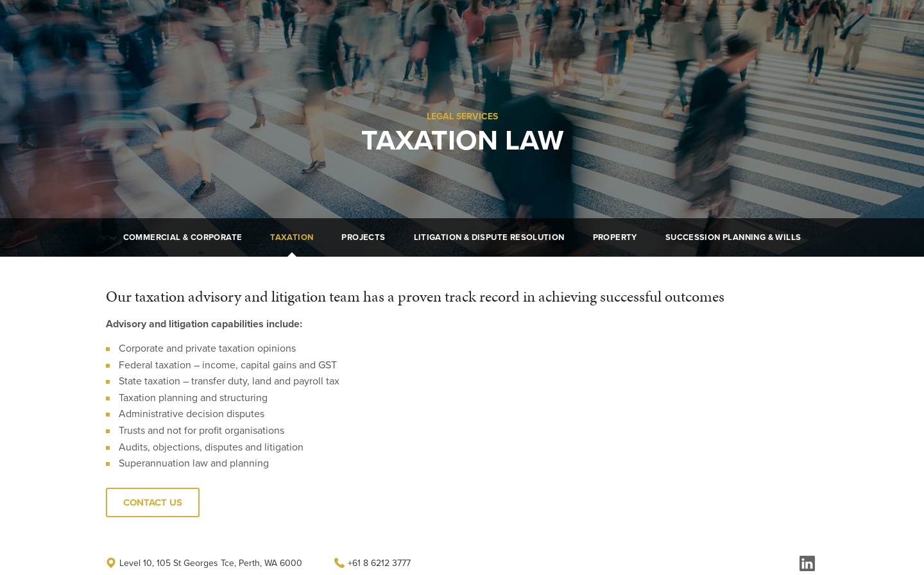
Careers (634, 27)
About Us (497, 27)
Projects (363, 237)
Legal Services (567, 27)
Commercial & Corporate (183, 237)
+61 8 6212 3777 (372, 563)
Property (615, 237)
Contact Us (695, 27)
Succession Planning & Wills (733, 237)
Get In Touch (779, 27)
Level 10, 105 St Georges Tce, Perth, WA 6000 (204, 563)
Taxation (292, 237)
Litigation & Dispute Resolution (489, 237)
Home (442, 27)
